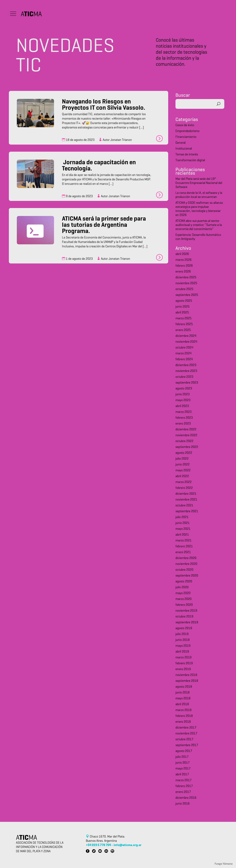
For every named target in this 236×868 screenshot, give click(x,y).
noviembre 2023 (186, 371)
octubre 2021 (184, 506)
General (180, 143)
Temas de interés (187, 155)
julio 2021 (182, 517)
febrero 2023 (184, 418)
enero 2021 (183, 552)
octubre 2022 (184, 441)
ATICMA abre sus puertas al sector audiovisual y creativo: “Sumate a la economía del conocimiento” (199, 225)
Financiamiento (186, 137)
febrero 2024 (184, 359)
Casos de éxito (185, 125)
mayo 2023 (183, 400)
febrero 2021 (184, 547)
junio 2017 (183, 763)
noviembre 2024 (186, 342)
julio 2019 (182, 634)
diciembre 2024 (186, 336)
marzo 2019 (184, 658)
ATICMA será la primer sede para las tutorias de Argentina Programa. (104, 225)
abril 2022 (182, 476)
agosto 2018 (184, 687)
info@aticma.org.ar (128, 845)
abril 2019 (182, 652)
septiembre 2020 (187, 576)
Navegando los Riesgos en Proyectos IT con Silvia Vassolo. (104, 105)
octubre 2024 (184, 348)
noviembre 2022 (186, 435)
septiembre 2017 (187, 745)
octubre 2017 (184, 739)
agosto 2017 (184, 751)
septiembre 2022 (187, 447)
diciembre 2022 (186, 430)
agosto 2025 (184, 301)
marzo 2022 (184, 482)
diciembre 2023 (186, 365)
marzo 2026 (184, 260)
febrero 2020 (184, 605)
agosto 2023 (184, 389)
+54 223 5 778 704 (98, 845)
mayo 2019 (183, 646)
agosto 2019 (184, 628)
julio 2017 (182, 757)
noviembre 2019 (186, 611)
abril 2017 (182, 775)
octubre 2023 (184, 377)
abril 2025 (182, 313)
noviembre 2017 (186, 734)
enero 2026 (183, 272)
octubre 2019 (184, 617)
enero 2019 (183, 669)
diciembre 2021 (186, 494)
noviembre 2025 (186, 283)
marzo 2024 (184, 354)
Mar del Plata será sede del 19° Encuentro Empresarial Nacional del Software (199, 183)
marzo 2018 (184, 710)
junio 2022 (183, 465)
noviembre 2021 (186, 500)
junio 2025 (183, 307)
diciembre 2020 (186, 558)
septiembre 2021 (187, 511)
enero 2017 (183, 792)
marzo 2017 (184, 780)
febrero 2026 (184, 266)
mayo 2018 (183, 699)
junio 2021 (183, 523)
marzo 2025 (184, 318)
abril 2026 (182, 254)
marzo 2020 (184, 599)
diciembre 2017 (186, 728)
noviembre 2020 (186, 564)
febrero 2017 (184, 786)
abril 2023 (182, 406)
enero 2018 (183, 722)
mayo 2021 (183, 529)
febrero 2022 (184, 488)
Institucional (184, 149)
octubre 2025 (184, 289)
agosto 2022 (184, 453)
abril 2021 (182, 535)
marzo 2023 (184, 412)
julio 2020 (182, 587)
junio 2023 (183, 394)
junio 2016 (183, 804)
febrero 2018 (184, 716)
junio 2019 (183, 640)
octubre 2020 (184, 570)
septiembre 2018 (187, 681)
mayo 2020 (183, 593)
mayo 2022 (183, 470)
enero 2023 (183, 424)
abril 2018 (182, 704)
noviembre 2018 (186, 675)
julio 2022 (182, 459)
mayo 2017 (183, 769)
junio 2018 (183, 693)
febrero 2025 (184, 324)
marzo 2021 (184, 541)
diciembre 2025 (186, 278)
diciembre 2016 (186, 798)
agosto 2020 (184, 582)
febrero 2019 (184, 663)
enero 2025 (183, 330)
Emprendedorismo (187, 131)
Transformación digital (190, 160)
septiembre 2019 (187, 623)
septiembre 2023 (187, 383)
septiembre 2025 (187, 295)
